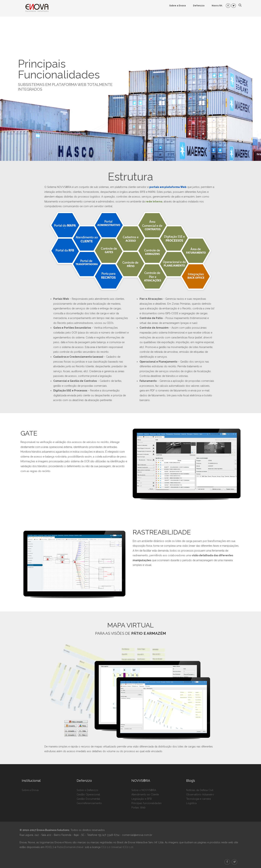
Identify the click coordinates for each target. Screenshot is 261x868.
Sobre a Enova (178, 6)
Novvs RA (217, 6)
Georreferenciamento (89, 803)
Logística (191, 803)
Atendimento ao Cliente (145, 794)
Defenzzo (199, 6)
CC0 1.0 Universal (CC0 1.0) (117, 847)
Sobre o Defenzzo (87, 790)
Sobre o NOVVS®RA (144, 790)
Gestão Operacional (88, 794)
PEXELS (50, 847)
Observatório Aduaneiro (200, 794)
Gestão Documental (88, 799)
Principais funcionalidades (147, 803)
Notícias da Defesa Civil (200, 790)
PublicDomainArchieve (70, 847)
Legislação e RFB (142, 799)
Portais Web (138, 808)
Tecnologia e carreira (198, 799)
